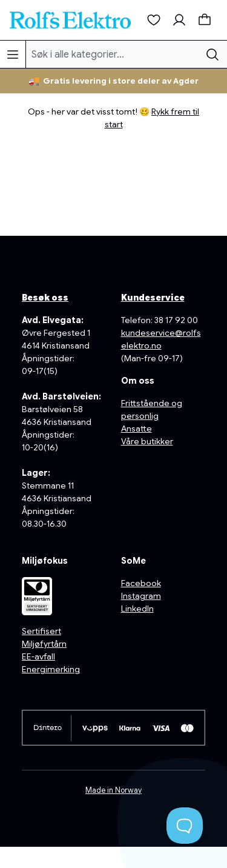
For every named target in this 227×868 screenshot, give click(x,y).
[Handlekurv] (205, 20)
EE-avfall (38, 656)
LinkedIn (137, 609)
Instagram (141, 596)
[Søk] (212, 54)
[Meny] (13, 54)
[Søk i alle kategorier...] (112, 54)
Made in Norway (113, 790)
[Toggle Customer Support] (185, 826)
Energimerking (51, 669)
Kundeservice (153, 298)
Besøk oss (45, 298)
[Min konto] (179, 20)
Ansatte (137, 429)
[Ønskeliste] (154, 20)
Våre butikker (147, 441)
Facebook (141, 583)
